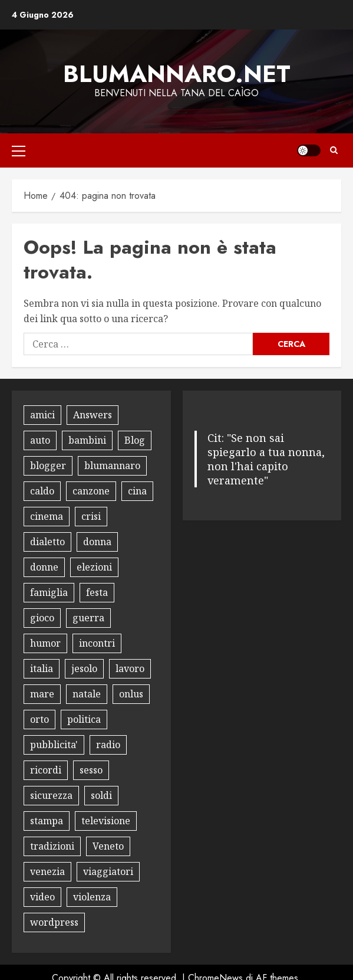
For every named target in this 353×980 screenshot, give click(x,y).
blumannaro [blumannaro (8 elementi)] (112, 466)
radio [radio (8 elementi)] (108, 745)
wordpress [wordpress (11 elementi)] (54, 922)
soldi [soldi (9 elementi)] (101, 795)
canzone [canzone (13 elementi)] (91, 491)
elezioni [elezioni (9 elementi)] (94, 567)
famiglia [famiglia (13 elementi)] (49, 592)
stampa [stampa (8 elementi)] (47, 821)
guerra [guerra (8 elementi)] (88, 618)
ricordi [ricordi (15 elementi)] (46, 770)
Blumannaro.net (177, 74)
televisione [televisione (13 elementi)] (106, 821)
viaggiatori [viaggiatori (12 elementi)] (108, 871)
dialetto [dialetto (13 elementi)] (47, 542)
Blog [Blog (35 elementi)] (135, 440)
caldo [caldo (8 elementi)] (42, 491)
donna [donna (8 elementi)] (97, 542)
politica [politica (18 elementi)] (84, 719)
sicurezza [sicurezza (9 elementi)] (51, 795)
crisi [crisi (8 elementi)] (91, 516)
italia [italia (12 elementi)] (42, 668)
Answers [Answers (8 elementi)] (93, 415)
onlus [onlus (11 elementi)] (131, 694)
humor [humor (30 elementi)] (45, 643)
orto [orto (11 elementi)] (39, 719)
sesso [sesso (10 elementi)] (91, 770)
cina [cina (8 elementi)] (137, 491)
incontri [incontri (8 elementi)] (97, 643)
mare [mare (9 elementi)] (42, 694)
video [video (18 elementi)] (42, 897)
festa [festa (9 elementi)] (97, 592)
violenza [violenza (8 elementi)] (92, 897)
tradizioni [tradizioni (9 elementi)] (52, 846)
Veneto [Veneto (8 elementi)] (108, 846)
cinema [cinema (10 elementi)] (47, 516)
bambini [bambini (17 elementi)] (87, 440)
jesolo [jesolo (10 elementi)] (84, 668)
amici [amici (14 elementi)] (42, 415)
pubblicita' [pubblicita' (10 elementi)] (54, 745)
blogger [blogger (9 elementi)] (48, 466)
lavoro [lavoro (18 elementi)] (130, 668)
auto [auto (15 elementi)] (40, 440)
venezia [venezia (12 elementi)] (47, 871)
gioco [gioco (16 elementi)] (42, 618)
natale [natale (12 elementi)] (87, 694)
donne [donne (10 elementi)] (44, 567)
